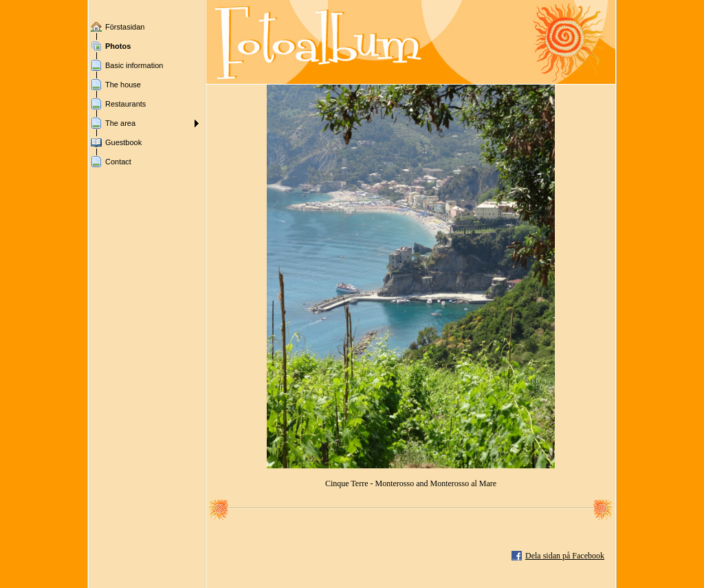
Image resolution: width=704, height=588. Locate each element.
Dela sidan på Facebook (565, 556)
